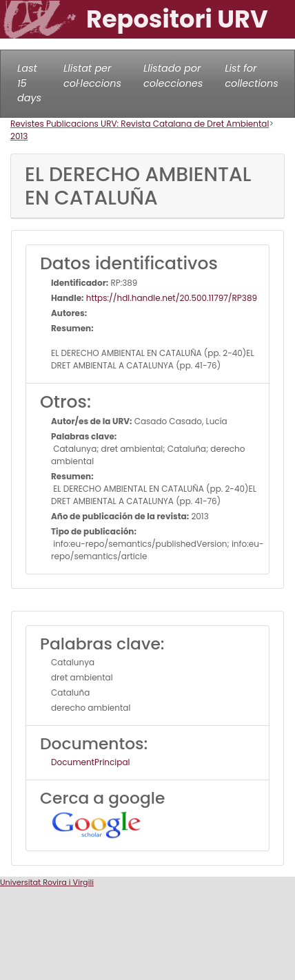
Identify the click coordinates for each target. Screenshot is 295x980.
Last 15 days (29, 83)
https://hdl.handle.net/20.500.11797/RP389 (171, 298)
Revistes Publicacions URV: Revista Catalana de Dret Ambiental (140, 124)
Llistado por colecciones (173, 76)
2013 (19, 136)
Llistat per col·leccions (92, 76)
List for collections (251, 76)
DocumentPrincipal (90, 762)
